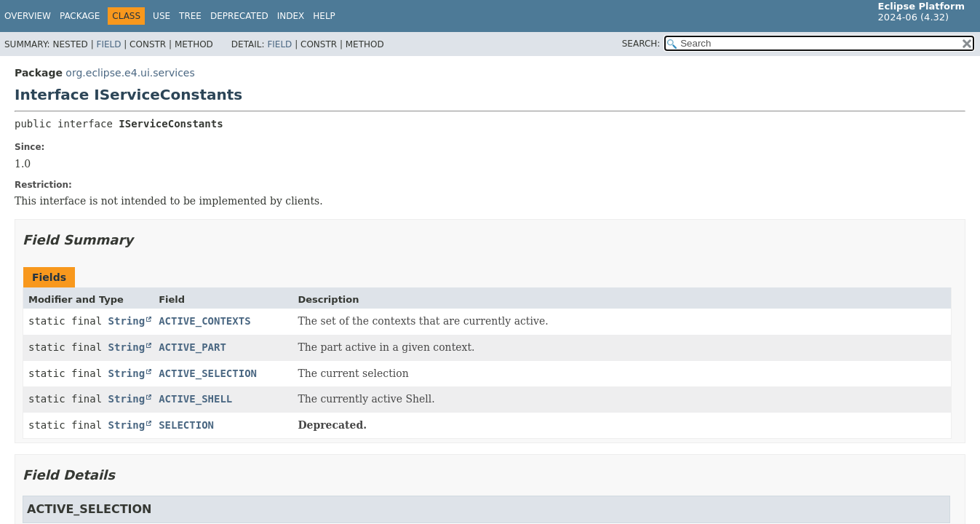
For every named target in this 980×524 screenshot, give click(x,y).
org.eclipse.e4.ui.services (130, 73)
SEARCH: (641, 44)
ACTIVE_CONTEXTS (204, 321)
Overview (28, 16)
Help (324, 16)
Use (162, 16)
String (127, 321)
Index (291, 16)
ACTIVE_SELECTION (208, 373)
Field (108, 44)
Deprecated (239, 16)
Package (80, 16)
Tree (190, 16)
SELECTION (186, 425)
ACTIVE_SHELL (195, 399)
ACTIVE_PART (192, 347)
